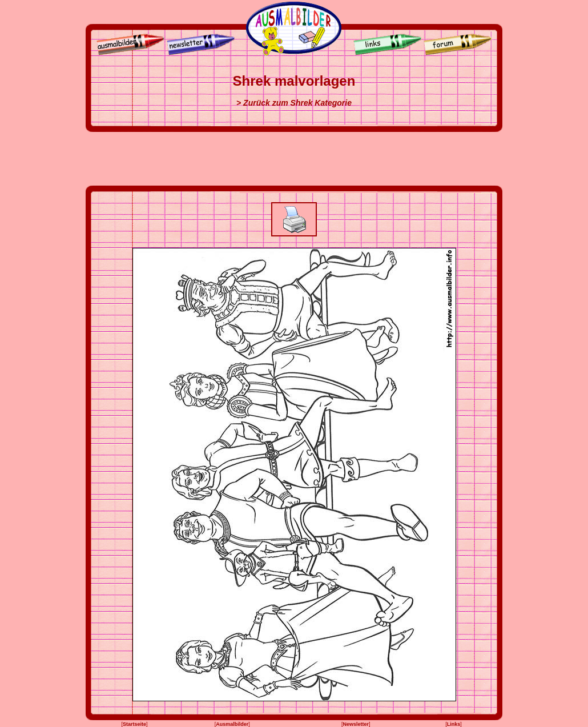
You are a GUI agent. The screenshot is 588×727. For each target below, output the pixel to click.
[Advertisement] (294, 159)
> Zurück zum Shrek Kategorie (294, 103)
